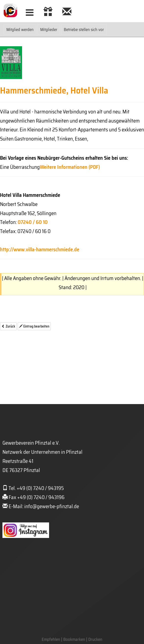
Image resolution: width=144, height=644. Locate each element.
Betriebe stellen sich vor (84, 30)
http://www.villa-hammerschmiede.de (40, 249)
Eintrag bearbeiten (34, 326)
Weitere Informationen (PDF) (70, 167)
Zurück (8, 326)
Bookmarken (74, 639)
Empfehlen (51, 639)
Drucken (95, 639)
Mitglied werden (20, 30)
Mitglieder (49, 30)
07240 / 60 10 (33, 222)
